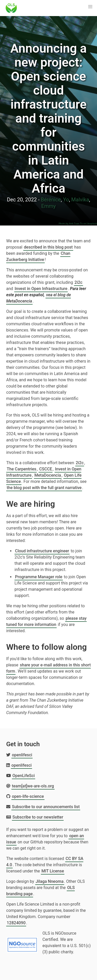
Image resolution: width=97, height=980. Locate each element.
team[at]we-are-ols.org (33, 786)
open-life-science (28, 796)
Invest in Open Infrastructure (41, 289)
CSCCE (46, 469)
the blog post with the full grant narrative (44, 488)
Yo (66, 200)
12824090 (16, 923)
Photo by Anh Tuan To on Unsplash (78, 224)
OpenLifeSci (24, 776)
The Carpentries (21, 469)
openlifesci (22, 755)
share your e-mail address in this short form (48, 668)
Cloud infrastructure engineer (42, 551)
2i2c (79, 282)
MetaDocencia (48, 475)
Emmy (49, 206)
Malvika (80, 200)
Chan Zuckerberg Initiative (38, 256)
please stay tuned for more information (46, 621)
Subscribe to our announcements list (46, 807)
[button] (90, 7)
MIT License (53, 871)
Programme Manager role (39, 577)
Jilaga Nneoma (50, 881)
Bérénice (51, 200)
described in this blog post (48, 247)
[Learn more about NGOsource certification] (22, 943)
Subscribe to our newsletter (38, 817)
